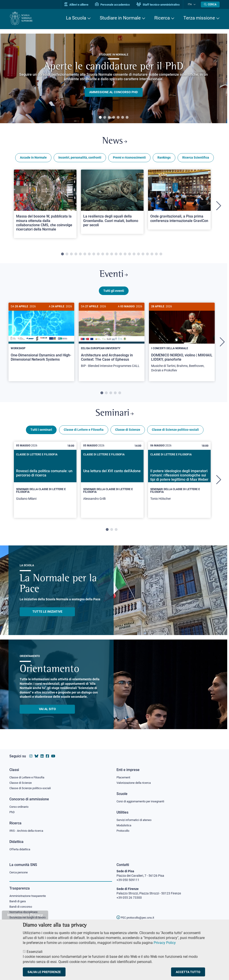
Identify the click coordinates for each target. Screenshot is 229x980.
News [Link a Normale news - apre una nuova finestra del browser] (115, 142)
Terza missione (199, 18)
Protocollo (124, 830)
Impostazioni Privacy (25, 915)
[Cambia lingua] (195, 4)
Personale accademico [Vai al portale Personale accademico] (115, 5)
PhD (12, 812)
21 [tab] (152, 255)
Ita (191, 4)
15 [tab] (125, 255)
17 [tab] (134, 255)
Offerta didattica (21, 849)
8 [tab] (94, 255)
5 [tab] (118, 118)
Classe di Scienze (128, 433)
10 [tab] (103, 255)
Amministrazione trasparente (30, 896)
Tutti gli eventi (114, 293)
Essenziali (35, 952)
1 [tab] (100, 118)
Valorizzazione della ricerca (135, 782)
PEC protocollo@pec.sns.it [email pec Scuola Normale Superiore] (137, 918)
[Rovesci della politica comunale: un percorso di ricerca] (45, 483)
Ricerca (162, 18)
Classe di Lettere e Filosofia (84, 433)
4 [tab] (114, 118)
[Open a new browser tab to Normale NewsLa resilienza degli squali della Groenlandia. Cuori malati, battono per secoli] (112, 203)
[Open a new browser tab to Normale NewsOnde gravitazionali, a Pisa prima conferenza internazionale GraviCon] (179, 200)
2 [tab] (105, 118)
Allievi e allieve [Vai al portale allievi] (79, 5)
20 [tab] (147, 255)
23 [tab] (161, 255)
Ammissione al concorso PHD (113, 92)
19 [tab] (143, 255)
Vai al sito (47, 712)
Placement (124, 776)
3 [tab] (109, 118)
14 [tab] (121, 255)
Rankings (164, 159)
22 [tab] (156, 255)
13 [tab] (116, 255)
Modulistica (125, 825)
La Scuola (76, 18)
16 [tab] (129, 255)
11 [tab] (107, 255)
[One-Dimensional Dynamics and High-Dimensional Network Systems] (41, 338)
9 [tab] (98, 255)
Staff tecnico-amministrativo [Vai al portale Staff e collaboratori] (161, 5)
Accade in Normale (33, 159)
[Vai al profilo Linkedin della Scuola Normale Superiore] (42, 755)
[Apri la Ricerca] (210, 4)
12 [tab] (112, 255)
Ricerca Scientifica (196, 159)
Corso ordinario (20, 806)
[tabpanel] (114, 78)
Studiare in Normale (120, 18)
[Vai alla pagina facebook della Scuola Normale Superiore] (47, 755)
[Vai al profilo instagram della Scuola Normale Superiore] (31, 755)
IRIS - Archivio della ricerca (28, 830)
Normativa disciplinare (25, 913)
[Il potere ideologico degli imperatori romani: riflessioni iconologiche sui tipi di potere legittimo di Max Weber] (179, 483)
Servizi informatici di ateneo (136, 819)
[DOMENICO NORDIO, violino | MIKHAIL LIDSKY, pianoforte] (182, 342)
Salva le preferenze (44, 972)
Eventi (114, 276)
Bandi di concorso (22, 907)
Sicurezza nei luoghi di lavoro (29, 918)
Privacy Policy (165, 943)
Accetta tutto (188, 972)
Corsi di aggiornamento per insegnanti (143, 801)
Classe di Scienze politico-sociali (175, 433)
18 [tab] (138, 255)
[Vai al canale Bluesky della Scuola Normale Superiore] (36, 755)
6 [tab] (123, 118)
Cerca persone (19, 872)
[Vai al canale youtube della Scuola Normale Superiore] (53, 755)
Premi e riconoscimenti (129, 159)
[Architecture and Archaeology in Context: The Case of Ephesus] (112, 340)
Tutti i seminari (41, 433)
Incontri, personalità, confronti (80, 159)
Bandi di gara (19, 902)
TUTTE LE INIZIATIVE (47, 615)
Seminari (115, 416)
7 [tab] (127, 118)
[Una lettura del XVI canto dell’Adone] (112, 483)
